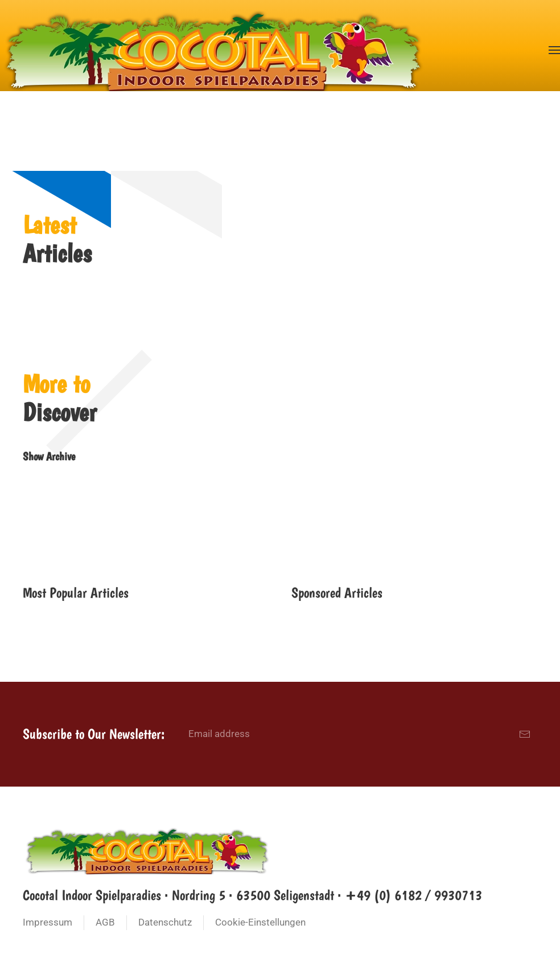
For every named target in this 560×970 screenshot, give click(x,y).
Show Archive (49, 456)
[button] (554, 50)
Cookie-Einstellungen (260, 922)
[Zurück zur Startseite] (213, 50)
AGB (105, 922)
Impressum (48, 922)
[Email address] (360, 734)
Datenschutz (165, 922)
